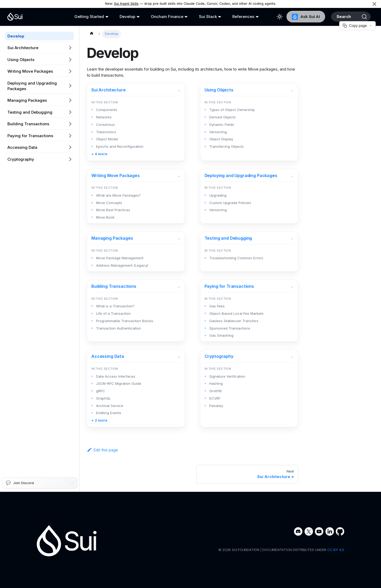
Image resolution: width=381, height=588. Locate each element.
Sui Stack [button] (201, 17)
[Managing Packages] (136, 252)
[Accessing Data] (136, 388)
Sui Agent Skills (126, 4)
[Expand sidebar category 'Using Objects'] (70, 59)
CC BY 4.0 (336, 550)
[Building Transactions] (136, 311)
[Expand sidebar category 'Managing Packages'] (70, 100)
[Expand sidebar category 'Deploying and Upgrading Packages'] (70, 86)
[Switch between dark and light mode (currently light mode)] (270, 17)
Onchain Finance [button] (162, 17)
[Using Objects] (249, 122)
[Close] (374, 4)
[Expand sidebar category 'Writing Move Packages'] (70, 71)
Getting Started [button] (88, 17)
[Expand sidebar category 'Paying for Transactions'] (70, 136)
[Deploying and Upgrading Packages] (249, 196)
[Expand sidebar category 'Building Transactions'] (70, 124)
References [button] (235, 17)
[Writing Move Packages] (136, 196)
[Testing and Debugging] (249, 252)
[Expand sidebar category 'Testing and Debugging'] (70, 112)
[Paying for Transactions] (249, 311)
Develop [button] (124, 17)
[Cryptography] (249, 388)
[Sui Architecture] (136, 122)
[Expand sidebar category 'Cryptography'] (70, 159)
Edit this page (102, 450)
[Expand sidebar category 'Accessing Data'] (70, 147)
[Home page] (92, 34)
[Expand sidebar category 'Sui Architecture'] (70, 48)
